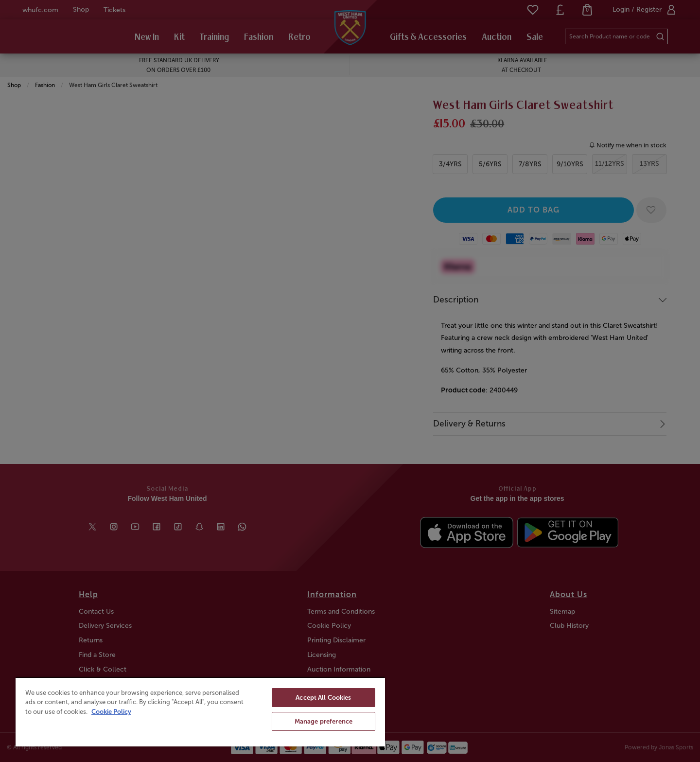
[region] (200, 712)
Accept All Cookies (323, 698)
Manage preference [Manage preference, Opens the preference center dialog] (324, 721)
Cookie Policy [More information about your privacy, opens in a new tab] (111, 712)
